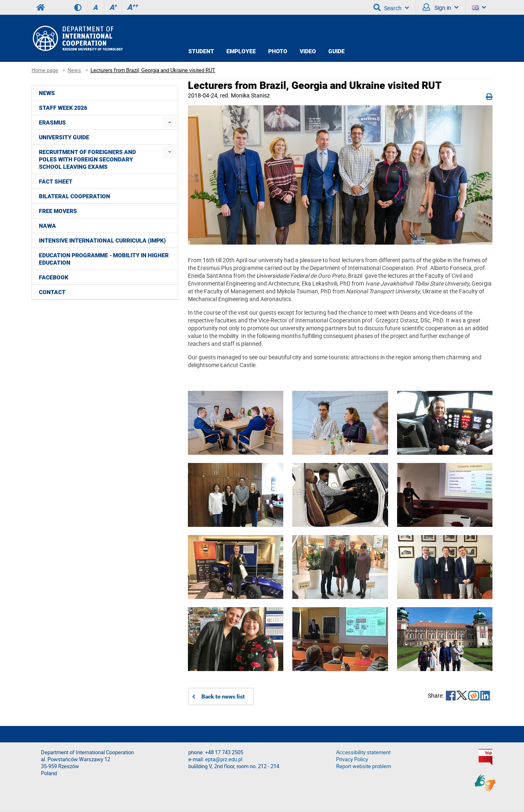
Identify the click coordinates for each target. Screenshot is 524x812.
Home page (45, 70)
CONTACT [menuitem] (52, 292)
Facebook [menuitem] (54, 277)
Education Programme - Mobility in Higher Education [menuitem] (104, 259)
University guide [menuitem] (64, 137)
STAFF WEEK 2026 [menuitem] (63, 108)
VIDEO (308, 51)
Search (391, 7)
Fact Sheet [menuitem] (56, 181)
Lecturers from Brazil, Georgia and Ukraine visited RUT (153, 70)
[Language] (479, 7)
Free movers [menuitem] (58, 211)
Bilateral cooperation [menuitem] (75, 196)
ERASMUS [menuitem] (52, 122)
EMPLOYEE (241, 51)
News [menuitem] (47, 93)
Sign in (440, 7)
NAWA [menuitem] (47, 226)
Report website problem (364, 766)
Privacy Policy (352, 759)
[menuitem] (170, 122)
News (74, 70)
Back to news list (223, 696)
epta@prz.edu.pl (224, 759)
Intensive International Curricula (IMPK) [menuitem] (102, 240)
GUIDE (337, 51)
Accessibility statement (363, 752)
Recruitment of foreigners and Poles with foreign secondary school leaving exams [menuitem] (87, 159)
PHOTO (278, 51)
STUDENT (201, 51)
